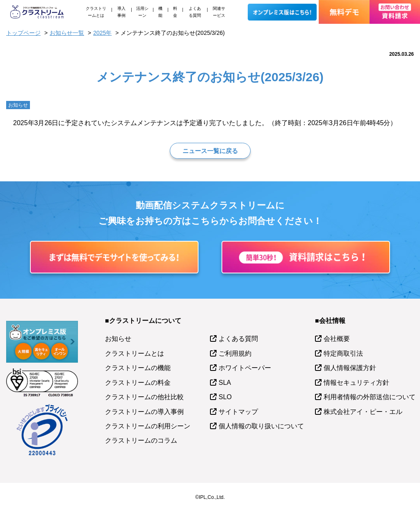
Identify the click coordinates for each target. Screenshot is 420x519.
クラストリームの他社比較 (144, 397)
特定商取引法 (343, 353)
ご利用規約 (235, 353)
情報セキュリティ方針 (356, 383)
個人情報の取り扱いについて (261, 426)
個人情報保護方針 (350, 368)
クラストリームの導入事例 (144, 412)
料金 (175, 12)
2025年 (102, 33)
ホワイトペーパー (245, 368)
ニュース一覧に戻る (210, 151)
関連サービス (219, 12)
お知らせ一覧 (67, 33)
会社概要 (337, 339)
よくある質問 (195, 12)
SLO (225, 397)
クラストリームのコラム (141, 440)
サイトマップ (238, 412)
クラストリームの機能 (138, 368)
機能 (160, 12)
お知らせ (118, 339)
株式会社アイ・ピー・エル (363, 412)
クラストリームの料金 (138, 383)
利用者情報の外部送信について (370, 397)
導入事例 (121, 12)
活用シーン (142, 12)
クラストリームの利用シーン (148, 426)
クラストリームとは (96, 12)
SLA (225, 383)
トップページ (23, 33)
